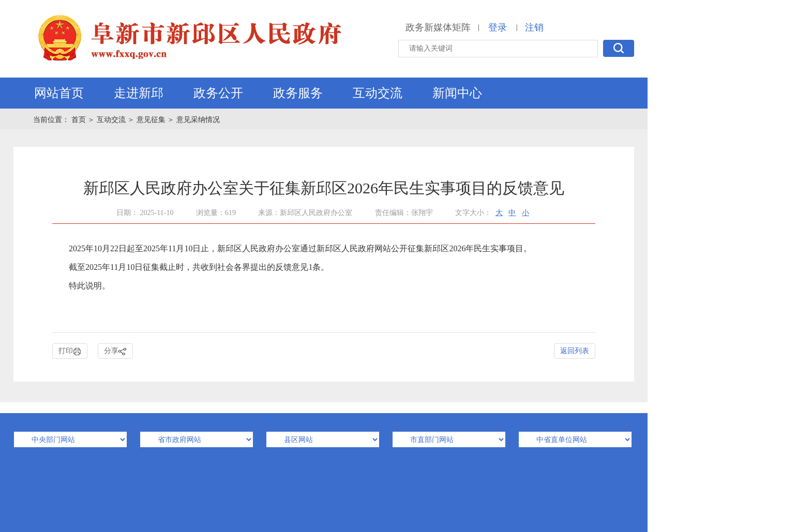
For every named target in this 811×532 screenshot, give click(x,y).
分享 (115, 351)
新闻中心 (457, 93)
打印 (70, 351)
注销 (534, 27)
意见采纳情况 (198, 120)
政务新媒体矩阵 (438, 27)
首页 (80, 120)
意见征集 (151, 120)
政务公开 (218, 93)
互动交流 (378, 93)
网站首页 (59, 93)
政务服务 (298, 93)
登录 (498, 27)
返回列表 (575, 351)
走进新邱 (139, 93)
